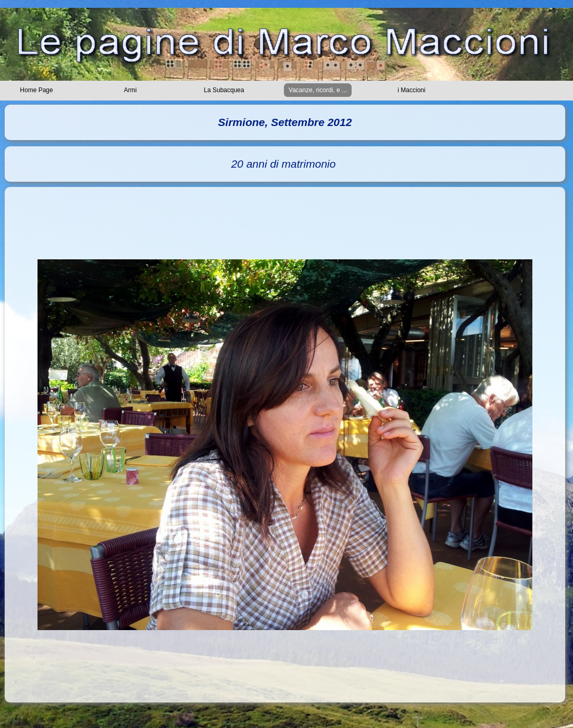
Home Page (36, 90)
